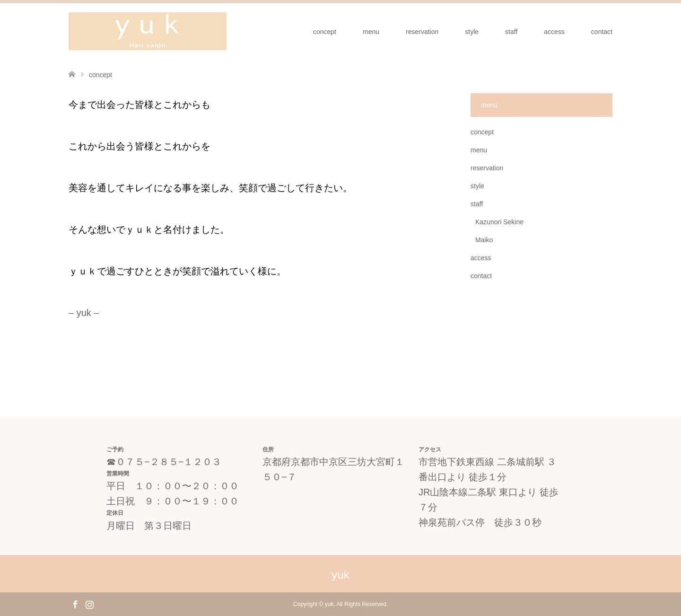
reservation (422, 32)
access (554, 32)
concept (325, 32)
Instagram (89, 604)
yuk (340, 575)
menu (371, 32)
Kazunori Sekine (499, 222)
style (472, 32)
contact (602, 32)
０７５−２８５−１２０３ (169, 462)
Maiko (484, 240)
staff (511, 32)
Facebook (75, 604)
